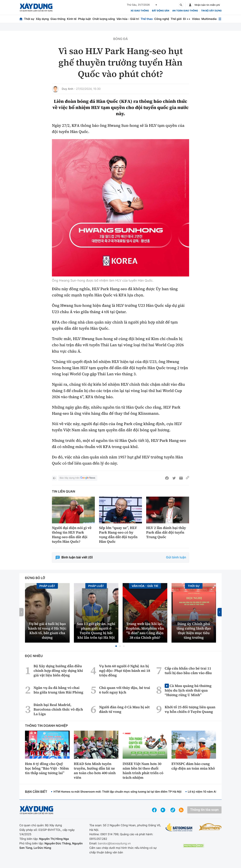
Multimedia (209, 19)
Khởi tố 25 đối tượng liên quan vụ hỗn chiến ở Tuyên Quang (190, 709)
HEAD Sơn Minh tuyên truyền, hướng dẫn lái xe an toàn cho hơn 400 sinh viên (95, 771)
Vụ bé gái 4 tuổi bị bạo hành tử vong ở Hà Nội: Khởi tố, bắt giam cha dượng (47, 631)
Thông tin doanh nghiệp (46, 726)
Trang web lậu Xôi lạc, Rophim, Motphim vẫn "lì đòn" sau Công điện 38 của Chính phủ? (145, 631)
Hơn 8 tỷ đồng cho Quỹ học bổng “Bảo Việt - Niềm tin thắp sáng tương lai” (47, 768)
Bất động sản (161, 11)
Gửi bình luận (176, 557)
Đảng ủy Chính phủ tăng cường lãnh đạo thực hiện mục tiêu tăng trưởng (194, 631)
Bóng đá (120, 39)
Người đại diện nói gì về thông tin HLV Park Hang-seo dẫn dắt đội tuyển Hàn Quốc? (72, 535)
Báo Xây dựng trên (78, 478)
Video (196, 19)
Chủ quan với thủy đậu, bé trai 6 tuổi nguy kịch (125, 690)
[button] (116, 646)
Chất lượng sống (104, 19)
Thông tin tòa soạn (204, 810)
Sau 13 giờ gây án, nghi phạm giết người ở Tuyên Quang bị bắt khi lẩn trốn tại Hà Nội (96, 631)
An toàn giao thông (185, 11)
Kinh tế (72, 19)
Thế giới (176, 19)
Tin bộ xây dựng (211, 11)
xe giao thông (140, 11)
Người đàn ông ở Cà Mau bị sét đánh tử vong (124, 709)
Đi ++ (187, 19)
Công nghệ (162, 19)
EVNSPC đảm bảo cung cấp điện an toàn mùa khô (193, 766)
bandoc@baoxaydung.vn (114, 843)
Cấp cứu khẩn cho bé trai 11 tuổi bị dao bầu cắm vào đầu (188, 671)
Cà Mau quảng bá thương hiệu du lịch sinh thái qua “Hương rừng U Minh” (188, 690)
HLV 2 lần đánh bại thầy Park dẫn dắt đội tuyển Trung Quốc (166, 532)
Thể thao (147, 19)
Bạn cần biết (36, 792)
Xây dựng (42, 19)
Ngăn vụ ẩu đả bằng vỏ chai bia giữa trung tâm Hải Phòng (58, 690)
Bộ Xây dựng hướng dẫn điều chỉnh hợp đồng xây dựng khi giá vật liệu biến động (58, 671)
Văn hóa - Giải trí (128, 19)
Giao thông (58, 19)
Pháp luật (84, 19)
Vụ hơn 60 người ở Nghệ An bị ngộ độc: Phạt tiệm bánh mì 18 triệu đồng (125, 671)
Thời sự (29, 19)
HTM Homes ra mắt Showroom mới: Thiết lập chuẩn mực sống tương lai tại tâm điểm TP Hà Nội (117, 792)
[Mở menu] (220, 19)
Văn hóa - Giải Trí (145, 586)
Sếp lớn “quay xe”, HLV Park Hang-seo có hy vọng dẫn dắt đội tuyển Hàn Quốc (118, 535)
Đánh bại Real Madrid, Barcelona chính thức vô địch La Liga (58, 709)
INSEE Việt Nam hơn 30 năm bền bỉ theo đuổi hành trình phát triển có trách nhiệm (143, 771)
